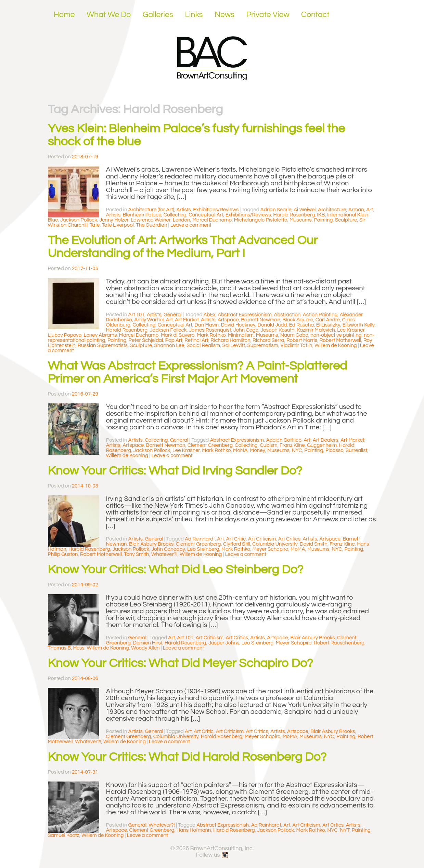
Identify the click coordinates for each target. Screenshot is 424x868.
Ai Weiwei (305, 210)
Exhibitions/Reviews (216, 210)
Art (370, 210)
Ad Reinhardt (200, 539)
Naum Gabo (294, 335)
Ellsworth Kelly (358, 325)
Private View (268, 15)
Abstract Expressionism (245, 315)
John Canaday (168, 549)
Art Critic (236, 539)
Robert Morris (302, 340)
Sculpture (346, 220)
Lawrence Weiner (151, 220)
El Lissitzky (328, 325)
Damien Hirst (147, 643)
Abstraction (287, 315)
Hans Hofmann (194, 830)
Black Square (298, 320)
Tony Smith (136, 554)
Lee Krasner (351, 330)
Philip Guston (63, 554)
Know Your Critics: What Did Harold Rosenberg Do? (187, 757)
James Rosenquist (210, 330)
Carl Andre (328, 320)
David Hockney (238, 325)
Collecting (175, 215)
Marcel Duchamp (212, 220)
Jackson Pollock (79, 220)
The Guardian (151, 225)
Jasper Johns (224, 643)
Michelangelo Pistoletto (261, 220)
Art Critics (289, 539)
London (182, 220)
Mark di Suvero (178, 335)
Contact (315, 15)
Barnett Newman (261, 320)
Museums (301, 220)
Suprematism (263, 345)
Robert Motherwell (340, 340)
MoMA (240, 450)
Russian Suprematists (103, 345)
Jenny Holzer (114, 220)
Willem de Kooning (336, 345)
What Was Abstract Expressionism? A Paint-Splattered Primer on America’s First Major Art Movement (198, 372)
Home (64, 15)
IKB (321, 215)
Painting (323, 220)
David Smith (314, 544)
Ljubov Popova (65, 335)
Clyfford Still (237, 544)
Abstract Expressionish (223, 825)
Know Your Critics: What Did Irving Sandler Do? (175, 471)
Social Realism (203, 345)
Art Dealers (326, 440)
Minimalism (241, 335)
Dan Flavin (207, 325)
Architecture (332, 210)
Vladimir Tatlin (296, 345)
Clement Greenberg (210, 445)
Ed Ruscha (301, 325)
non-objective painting (336, 335)
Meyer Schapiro (271, 549)
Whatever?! (164, 554)
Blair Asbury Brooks (151, 544)
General (173, 315)
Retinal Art (196, 340)
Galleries (158, 15)
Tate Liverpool (118, 225)
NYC (297, 450)
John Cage (246, 330)
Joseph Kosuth (277, 330)
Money (257, 450)
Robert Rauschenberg (339, 643)
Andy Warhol (149, 320)
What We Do (109, 15)
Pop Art (174, 340)
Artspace (228, 320)
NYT (345, 830)
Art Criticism (262, 539)
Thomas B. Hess (66, 648)
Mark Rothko (211, 335)
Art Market (187, 320)
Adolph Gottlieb (284, 440)
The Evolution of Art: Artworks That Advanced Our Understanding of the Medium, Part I (183, 247)
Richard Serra (268, 340)
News (224, 15)
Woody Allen (145, 648)
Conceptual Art (206, 215)
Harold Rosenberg (294, 215)
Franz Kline (292, 445)
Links (194, 15)
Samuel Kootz (64, 835)
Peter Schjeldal (146, 340)
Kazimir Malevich (316, 330)
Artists (183, 210)
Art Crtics (333, 825)
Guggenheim (322, 445)
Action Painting (320, 315)
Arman (356, 210)
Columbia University (275, 544)
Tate (95, 225)
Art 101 (137, 315)
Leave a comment (191, 225)
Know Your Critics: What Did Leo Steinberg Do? (176, 570)
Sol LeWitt (234, 345)
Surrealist (356, 450)
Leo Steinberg (203, 549)
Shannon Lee (169, 345)
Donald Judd (272, 325)
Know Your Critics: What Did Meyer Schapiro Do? (181, 663)
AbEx (210, 315)
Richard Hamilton (230, 340)
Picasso (335, 450)
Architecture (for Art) (151, 210)
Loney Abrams (100, 335)
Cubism (268, 445)
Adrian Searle (276, 210)
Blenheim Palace (142, 215)
